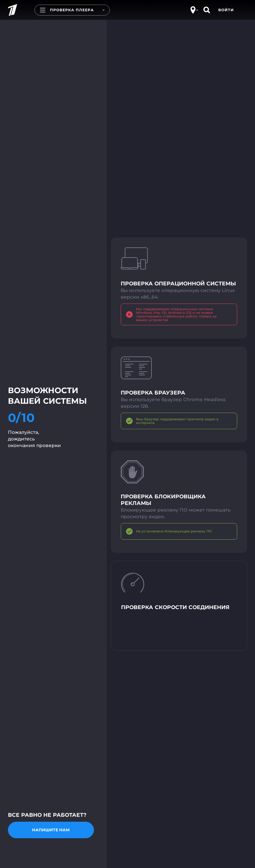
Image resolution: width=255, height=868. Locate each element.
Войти (226, 10)
